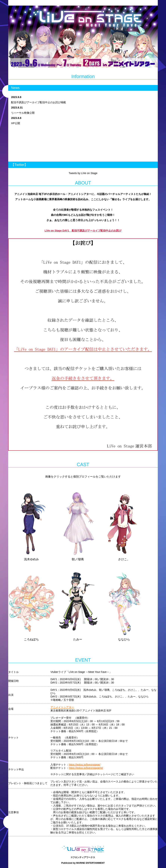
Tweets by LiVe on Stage (83, 173)
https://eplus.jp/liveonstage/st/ (86, 768)
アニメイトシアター (62, 707)
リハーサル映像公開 (23, 113)
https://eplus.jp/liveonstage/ (84, 765)
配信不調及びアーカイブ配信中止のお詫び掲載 (38, 102)
